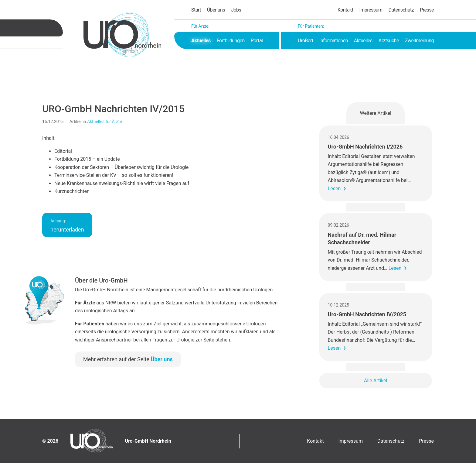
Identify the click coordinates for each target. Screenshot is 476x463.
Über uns (216, 10)
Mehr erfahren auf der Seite (128, 359)
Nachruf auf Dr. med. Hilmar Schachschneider (362, 238)
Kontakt (345, 10)
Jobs (236, 10)
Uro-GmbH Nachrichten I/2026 (365, 147)
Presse (427, 10)
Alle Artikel (376, 381)
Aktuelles (201, 41)
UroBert (306, 41)
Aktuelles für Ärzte (105, 122)
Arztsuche (389, 41)
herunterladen (67, 226)
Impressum (371, 10)
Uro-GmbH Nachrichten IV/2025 (367, 314)
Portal (257, 41)
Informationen (334, 41)
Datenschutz (401, 10)
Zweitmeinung (419, 41)
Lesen (334, 189)
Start (196, 10)
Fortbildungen (231, 41)
